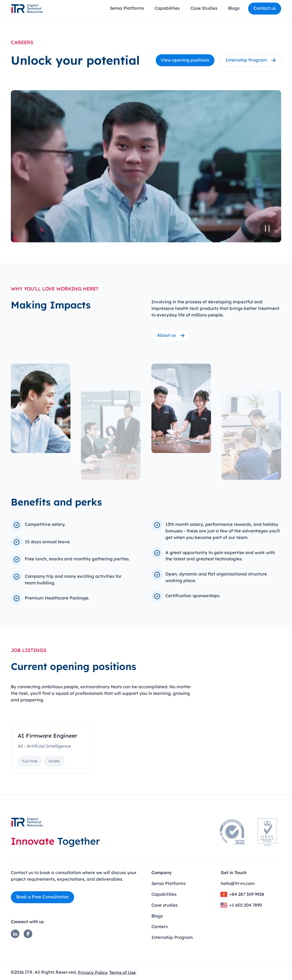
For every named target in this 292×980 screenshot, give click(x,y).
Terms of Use (122, 972)
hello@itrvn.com (238, 883)
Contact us (265, 8)
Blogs (234, 8)
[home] (27, 9)
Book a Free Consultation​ (42, 897)
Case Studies (204, 8)
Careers (160, 926)
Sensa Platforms (127, 8)
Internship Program (172, 937)
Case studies (165, 905)
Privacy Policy (93, 972)
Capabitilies (164, 894)
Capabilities (167, 8)
